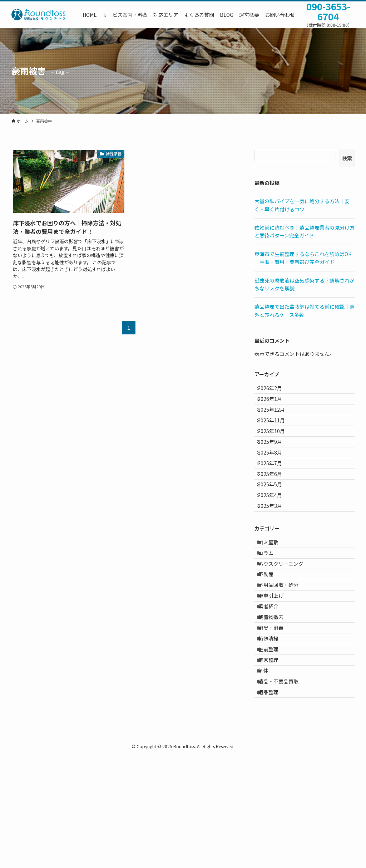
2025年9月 (274, 465)
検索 (347, 158)
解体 (268, 773)
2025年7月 (274, 494)
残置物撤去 (276, 698)
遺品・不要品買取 (283, 788)
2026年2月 (274, 390)
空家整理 (273, 758)
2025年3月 (274, 554)
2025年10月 (276, 450)
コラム (271, 609)
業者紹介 (273, 683)
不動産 (271, 639)
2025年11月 (276, 435)
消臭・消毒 (276, 713)
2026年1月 (274, 405)
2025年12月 (276, 420)
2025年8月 (274, 479)
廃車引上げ (276, 668)
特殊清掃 (273, 728)
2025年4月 (274, 539)
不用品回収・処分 (283, 654)
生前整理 (273, 743)
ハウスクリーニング (286, 624)
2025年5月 (274, 524)
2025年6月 (274, 509)
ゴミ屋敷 (273, 594)
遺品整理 (273, 803)
